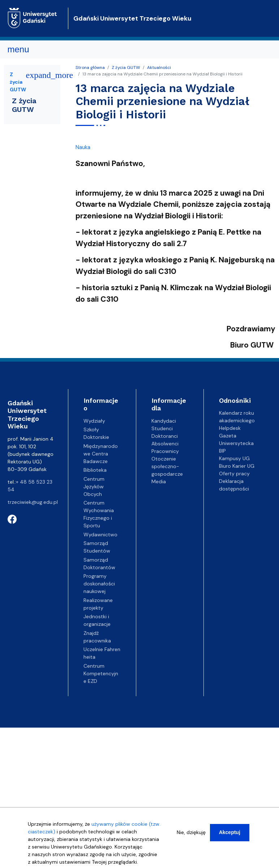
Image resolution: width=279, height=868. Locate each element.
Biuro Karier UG (237, 466)
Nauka (83, 147)
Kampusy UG (234, 458)
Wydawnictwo (100, 535)
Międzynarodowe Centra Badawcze (101, 454)
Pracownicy (165, 451)
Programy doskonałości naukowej (99, 584)
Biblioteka (95, 470)
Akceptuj (230, 832)
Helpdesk (230, 428)
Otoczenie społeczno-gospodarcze (167, 466)
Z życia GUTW (126, 67)
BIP (222, 451)
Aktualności (159, 67)
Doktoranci (165, 436)
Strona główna (90, 67)
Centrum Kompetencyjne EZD (101, 673)
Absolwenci (165, 444)
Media (159, 481)
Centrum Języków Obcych (94, 487)
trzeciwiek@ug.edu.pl (33, 502)
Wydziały (94, 421)
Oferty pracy (234, 474)
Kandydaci (164, 421)
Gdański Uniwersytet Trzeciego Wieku (132, 18)
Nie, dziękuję (191, 832)
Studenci (162, 428)
